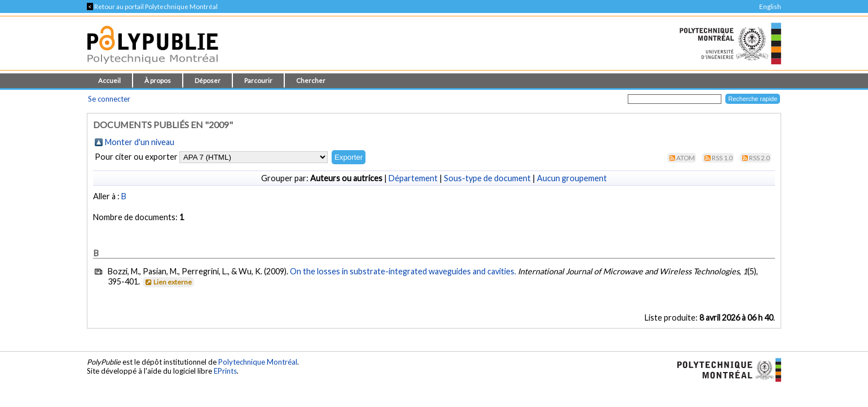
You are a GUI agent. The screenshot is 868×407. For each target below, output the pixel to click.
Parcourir (258, 80)
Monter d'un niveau (140, 142)
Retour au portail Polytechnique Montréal (152, 6)
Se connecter (109, 99)
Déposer (208, 80)
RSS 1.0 (722, 158)
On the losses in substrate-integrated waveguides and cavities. (403, 271)
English (770, 6)
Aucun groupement (572, 178)
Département (413, 178)
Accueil (109, 80)
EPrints (225, 371)
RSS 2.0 (759, 158)
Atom (686, 158)
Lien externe (168, 282)
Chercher (311, 80)
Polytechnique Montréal (258, 362)
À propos (158, 80)
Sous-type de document (487, 178)
